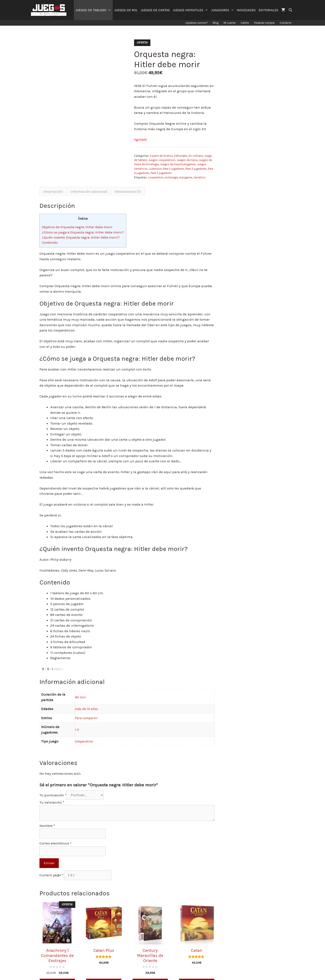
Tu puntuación (53, 795)
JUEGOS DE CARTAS (155, 10)
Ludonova (155, 169)
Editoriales (181, 156)
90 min (80, 697)
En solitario (196, 156)
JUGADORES (223, 10)
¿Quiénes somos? (196, 23)
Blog (216, 23)
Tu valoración (52, 802)
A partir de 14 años (161, 156)
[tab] (53, 192)
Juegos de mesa (187, 160)
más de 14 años (86, 709)
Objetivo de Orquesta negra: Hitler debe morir (77, 227)
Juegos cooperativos (162, 160)
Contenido (50, 243)
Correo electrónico (55, 843)
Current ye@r (51, 875)
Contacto (286, 23)
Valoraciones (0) (128, 192)
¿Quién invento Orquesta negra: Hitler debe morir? (81, 237)
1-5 (77, 730)
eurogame (186, 177)
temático (200, 177)
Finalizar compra (264, 23)
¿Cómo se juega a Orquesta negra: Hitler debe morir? (83, 232)
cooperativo (156, 177)
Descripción (53, 192)
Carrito (245, 23)
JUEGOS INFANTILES (191, 10)
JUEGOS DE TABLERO (94, 10)
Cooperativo (84, 741)
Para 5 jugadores (161, 173)
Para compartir (86, 718)
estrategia (171, 177)
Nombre (47, 826)
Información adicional (89, 192)
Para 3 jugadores (196, 169)
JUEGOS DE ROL (126, 10)
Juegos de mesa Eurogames (178, 164)
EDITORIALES (268, 10)
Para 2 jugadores (174, 169)
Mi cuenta (230, 23)
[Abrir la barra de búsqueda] (290, 10)
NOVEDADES (246, 10)
